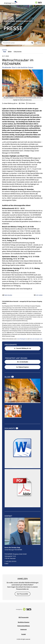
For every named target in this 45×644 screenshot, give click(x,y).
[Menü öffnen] (3, 2)
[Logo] (11, 3)
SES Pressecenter (24, 617)
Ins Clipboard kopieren (22, 367)
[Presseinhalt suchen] (18, 43)
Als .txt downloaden (23, 362)
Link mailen (39, 295)
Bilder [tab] (10, 52)
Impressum (24, 629)
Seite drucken (8, 295)
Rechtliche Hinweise (24, 622)
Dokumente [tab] (18, 52)
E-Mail (6, 564)
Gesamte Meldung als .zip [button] (22, 348)
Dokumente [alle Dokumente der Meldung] (10, 428)
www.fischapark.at (22, 339)
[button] (32, 43)
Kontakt (24, 634)
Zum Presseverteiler (22, 594)
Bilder (8, 377)
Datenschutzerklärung (24, 626)
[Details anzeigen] (22, 448)
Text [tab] (4, 52)
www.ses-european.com (36, 339)
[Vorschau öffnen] (22, 83)
